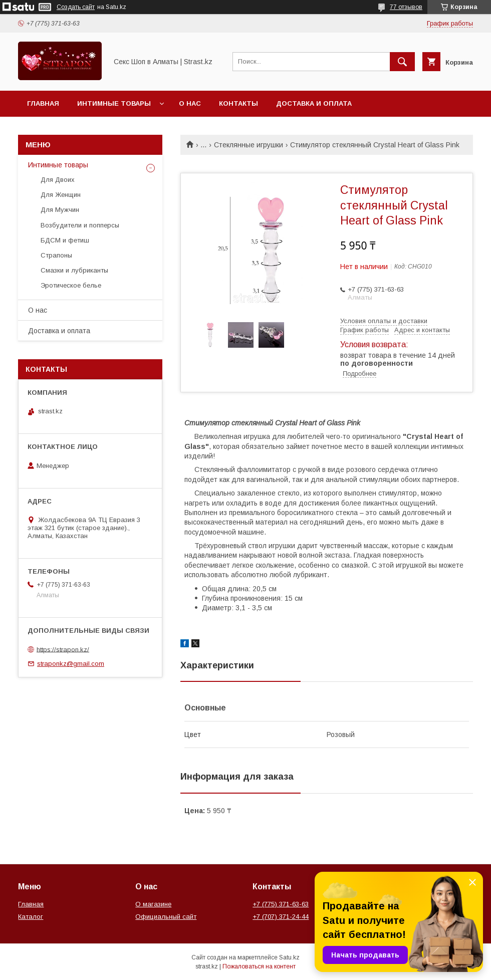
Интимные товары (114, 103)
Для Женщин (61, 195)
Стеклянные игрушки (249, 145)
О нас (190, 103)
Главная (43, 103)
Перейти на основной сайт (82, 130)
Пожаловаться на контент (259, 966)
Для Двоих (58, 180)
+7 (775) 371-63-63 (281, 904)
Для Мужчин (60, 210)
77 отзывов (406, 7)
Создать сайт (76, 7)
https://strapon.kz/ (63, 649)
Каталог (31, 917)
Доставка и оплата (314, 103)
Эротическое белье (71, 285)
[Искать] (402, 62)
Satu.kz (289, 957)
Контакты (238, 103)
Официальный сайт (166, 917)
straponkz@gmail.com (71, 664)
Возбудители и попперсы (80, 225)
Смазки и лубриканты (74, 270)
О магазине (153, 904)
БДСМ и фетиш (65, 240)
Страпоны (56, 255)
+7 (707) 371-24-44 (281, 917)
